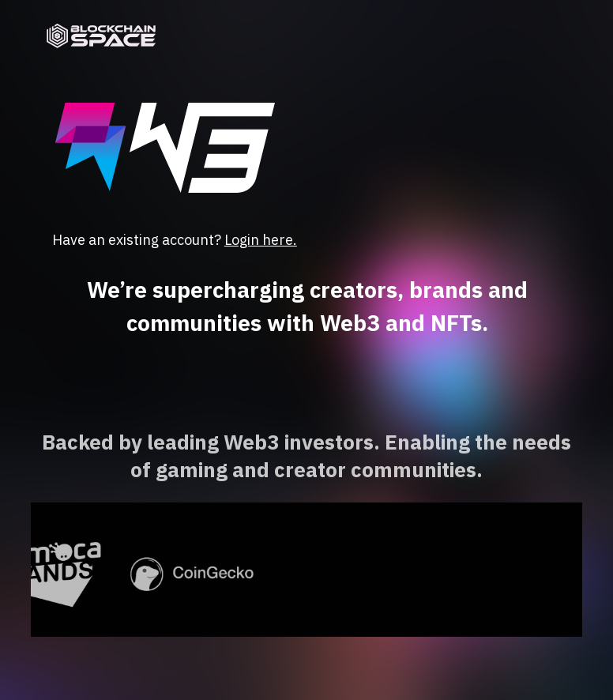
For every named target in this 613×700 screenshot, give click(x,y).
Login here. (261, 240)
